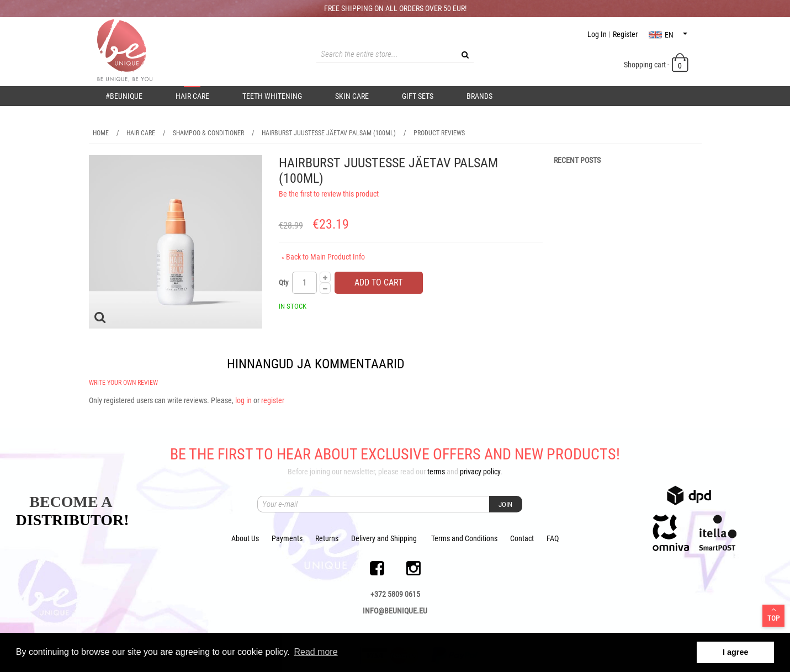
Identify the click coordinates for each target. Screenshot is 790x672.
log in (243, 400)
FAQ (553, 538)
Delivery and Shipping (384, 538)
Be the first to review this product (329, 194)
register (273, 400)
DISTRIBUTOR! (73, 520)
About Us (245, 538)
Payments (287, 538)
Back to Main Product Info (323, 257)
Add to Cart (378, 282)
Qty (283, 282)
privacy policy (480, 472)
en (668, 35)
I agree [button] (735, 652)
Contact (522, 538)
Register (625, 34)
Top (773, 614)
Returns (327, 538)
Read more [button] (316, 652)
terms (436, 472)
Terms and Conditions (464, 538)
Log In (597, 34)
